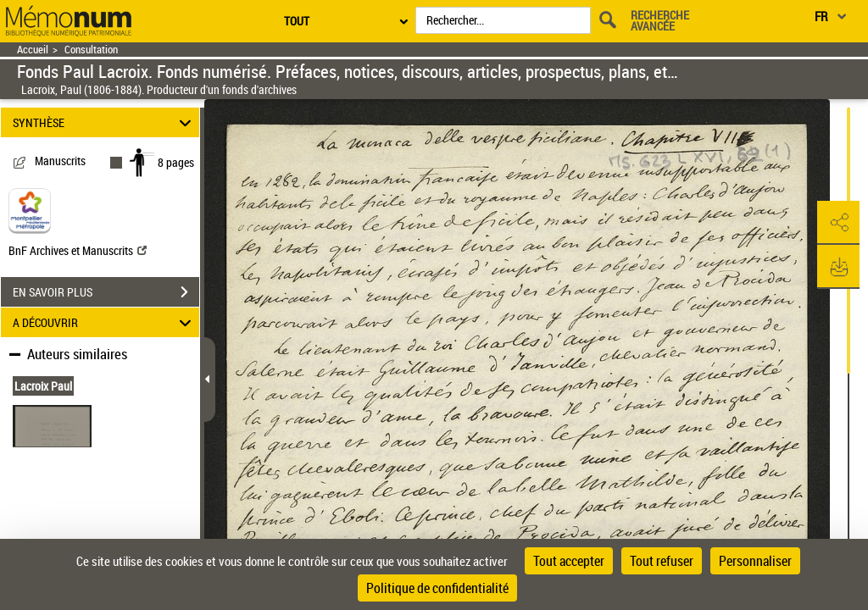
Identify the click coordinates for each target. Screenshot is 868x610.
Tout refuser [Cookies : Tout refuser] (662, 561)
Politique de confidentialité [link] (437, 588)
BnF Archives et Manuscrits (78, 250)
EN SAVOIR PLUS (106, 292)
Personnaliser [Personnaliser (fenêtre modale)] (755, 561)
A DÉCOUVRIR (105, 322)
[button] (838, 223)
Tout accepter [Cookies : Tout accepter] (569, 561)
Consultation (91, 50)
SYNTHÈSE (105, 122)
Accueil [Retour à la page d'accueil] (33, 50)
